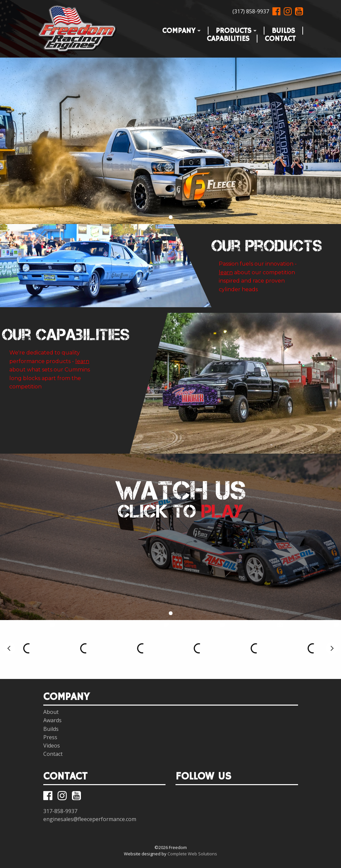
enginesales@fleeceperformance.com (90, 819)
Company (178, 29)
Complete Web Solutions (192, 854)
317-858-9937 (60, 811)
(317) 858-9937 (251, 11)
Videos (52, 746)
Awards (52, 720)
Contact (280, 37)
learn (226, 272)
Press (50, 737)
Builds (283, 29)
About (51, 712)
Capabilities (228, 37)
